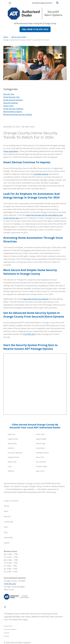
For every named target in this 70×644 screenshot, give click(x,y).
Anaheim (11, 448)
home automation (11, 151)
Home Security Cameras (13, 109)
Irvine (10, 466)
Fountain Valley (41, 466)
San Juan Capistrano (15, 453)
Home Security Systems (13, 100)
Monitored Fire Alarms (13, 112)
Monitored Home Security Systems (18, 114)
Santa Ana (11, 434)
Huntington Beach (42, 453)
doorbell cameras (41, 174)
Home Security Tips (11, 97)
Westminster (12, 443)
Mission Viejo (41, 443)
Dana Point (40, 457)
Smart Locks (8, 106)
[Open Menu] (10, 3)
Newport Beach (13, 457)
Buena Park (12, 462)
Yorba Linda (40, 434)
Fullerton (11, 471)
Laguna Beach (13, 439)
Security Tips (9, 94)
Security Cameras (11, 103)
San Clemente (41, 462)
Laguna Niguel (41, 439)
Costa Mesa (40, 448)
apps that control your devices (36, 299)
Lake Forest (40, 471)
